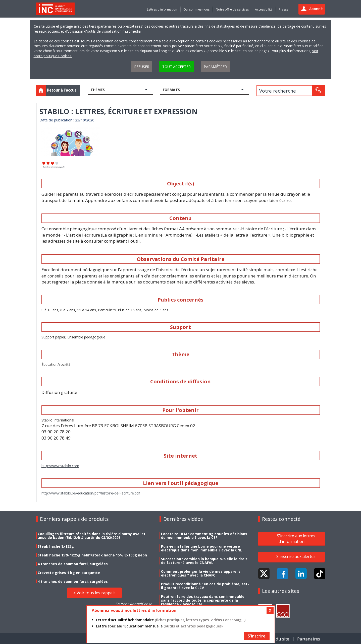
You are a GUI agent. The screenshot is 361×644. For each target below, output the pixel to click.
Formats (171, 90)
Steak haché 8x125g (56, 546)
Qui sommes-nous (196, 9)
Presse (284, 9)
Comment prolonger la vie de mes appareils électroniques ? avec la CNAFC (201, 573)
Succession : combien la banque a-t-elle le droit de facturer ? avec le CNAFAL (204, 561)
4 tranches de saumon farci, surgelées (73, 564)
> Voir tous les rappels (94, 593)
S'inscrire (257, 636)
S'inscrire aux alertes (296, 556)
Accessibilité (264, 9)
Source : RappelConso (134, 604)
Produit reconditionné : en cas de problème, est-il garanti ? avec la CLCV (205, 586)
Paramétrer (215, 67)
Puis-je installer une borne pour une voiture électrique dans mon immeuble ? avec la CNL (202, 548)
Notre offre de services (232, 9)
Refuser (142, 67)
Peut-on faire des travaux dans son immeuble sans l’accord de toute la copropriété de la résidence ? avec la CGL (203, 600)
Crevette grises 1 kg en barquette (69, 573)
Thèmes (98, 90)
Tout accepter (176, 67)
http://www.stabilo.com (60, 466)
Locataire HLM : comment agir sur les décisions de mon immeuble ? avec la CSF (204, 536)
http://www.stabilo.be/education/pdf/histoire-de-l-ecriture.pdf (91, 493)
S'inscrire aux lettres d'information (296, 539)
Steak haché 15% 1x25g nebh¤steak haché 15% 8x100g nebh (92, 555)
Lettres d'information (162, 9)
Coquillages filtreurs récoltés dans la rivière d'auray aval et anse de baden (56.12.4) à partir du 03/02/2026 (92, 536)
